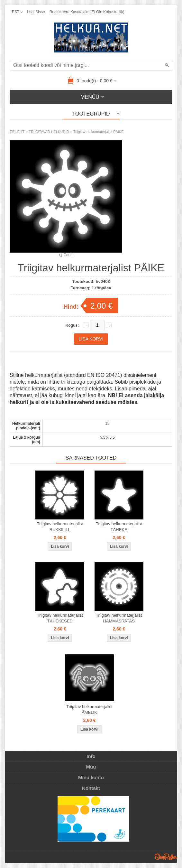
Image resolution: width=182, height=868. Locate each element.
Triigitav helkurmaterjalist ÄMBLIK (89, 709)
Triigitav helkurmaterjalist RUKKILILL (60, 527)
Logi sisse (36, 12)
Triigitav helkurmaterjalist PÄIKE (99, 132)
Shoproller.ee (166, 857)
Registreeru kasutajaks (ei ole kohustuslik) (87, 12)
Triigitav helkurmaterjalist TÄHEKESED (60, 618)
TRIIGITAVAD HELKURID (49, 132)
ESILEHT (17, 132)
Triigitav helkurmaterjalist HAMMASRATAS (119, 618)
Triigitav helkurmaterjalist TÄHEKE (119, 527)
